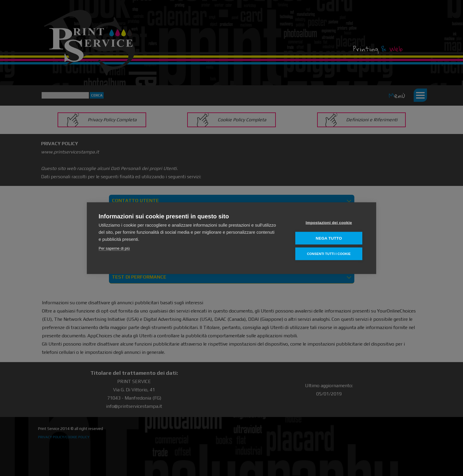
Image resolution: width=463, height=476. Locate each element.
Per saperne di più (114, 248)
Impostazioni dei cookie (329, 222)
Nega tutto (329, 238)
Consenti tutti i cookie (329, 253)
